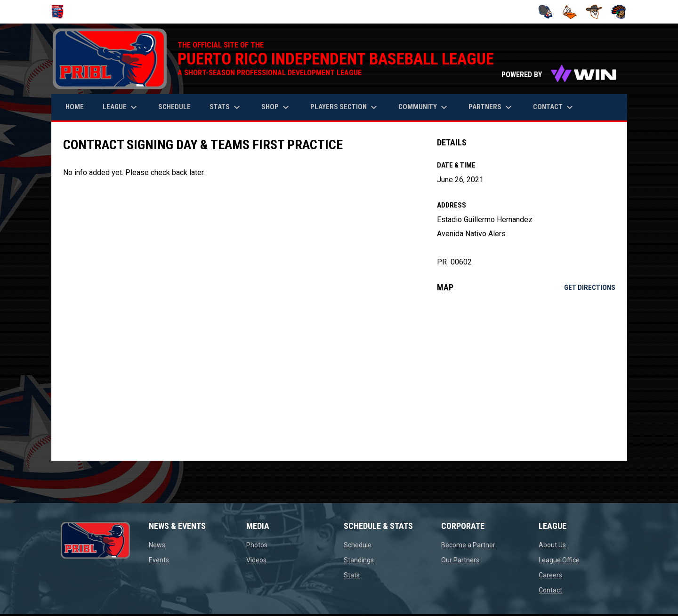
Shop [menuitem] (276, 107)
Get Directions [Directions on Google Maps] (590, 288)
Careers (550, 575)
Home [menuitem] (75, 107)
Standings (359, 560)
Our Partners (460, 560)
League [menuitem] (121, 107)
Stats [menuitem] (226, 107)
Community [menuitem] (424, 107)
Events (159, 560)
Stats (352, 575)
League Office (559, 560)
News (157, 545)
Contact (550, 590)
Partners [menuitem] (491, 107)
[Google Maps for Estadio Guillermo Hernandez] (526, 376)
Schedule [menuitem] (174, 107)
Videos (256, 560)
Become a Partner (468, 545)
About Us (552, 545)
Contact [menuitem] (554, 107)
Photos (257, 545)
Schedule (358, 545)
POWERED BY (560, 75)
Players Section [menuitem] (345, 107)
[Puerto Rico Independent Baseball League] (61, 12)
